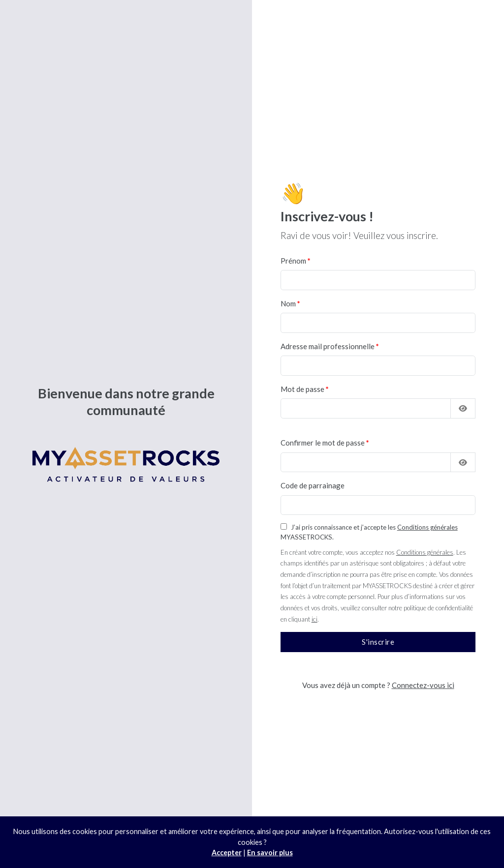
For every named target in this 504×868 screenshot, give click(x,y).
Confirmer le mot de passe (323, 443)
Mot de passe (302, 389)
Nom (288, 303)
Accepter (227, 853)
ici (315, 619)
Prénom (293, 261)
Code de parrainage (313, 485)
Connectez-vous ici (423, 685)
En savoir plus (270, 853)
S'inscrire (378, 642)
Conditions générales (427, 527)
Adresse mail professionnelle (328, 346)
